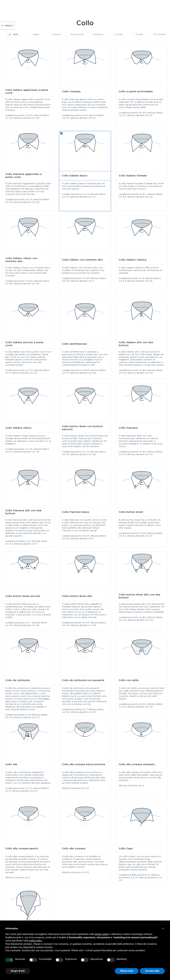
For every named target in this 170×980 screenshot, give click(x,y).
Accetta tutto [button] (152, 971)
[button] (163, 928)
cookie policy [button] (35, 941)
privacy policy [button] (102, 934)
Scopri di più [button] (18, 971)
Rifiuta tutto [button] (127, 971)
